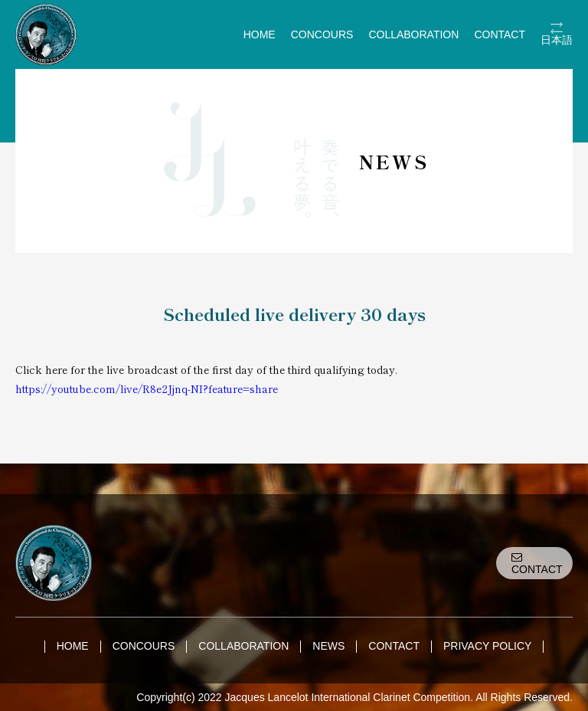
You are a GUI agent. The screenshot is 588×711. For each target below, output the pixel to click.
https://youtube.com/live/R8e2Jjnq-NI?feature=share (147, 388)
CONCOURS (322, 34)
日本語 (557, 40)
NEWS (328, 646)
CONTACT (500, 34)
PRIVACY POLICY (487, 646)
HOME (260, 34)
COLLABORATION (413, 34)
